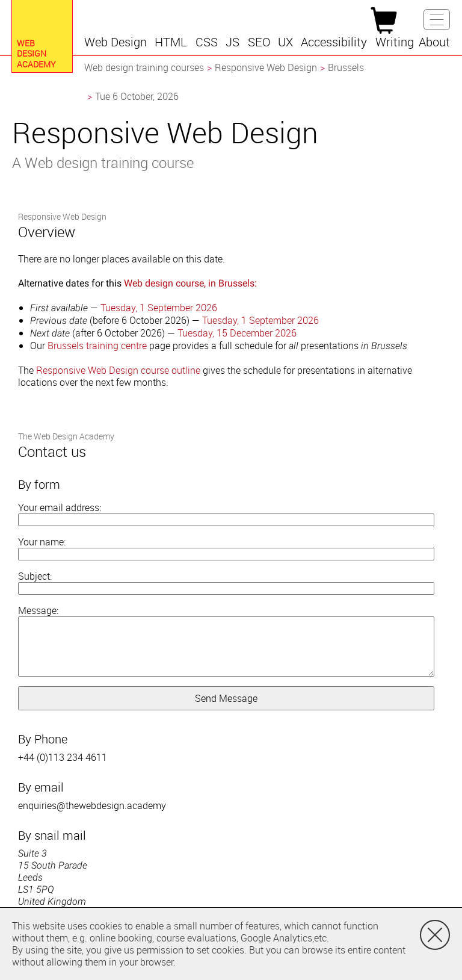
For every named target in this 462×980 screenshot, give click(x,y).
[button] (117, 42)
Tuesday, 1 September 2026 (159, 308)
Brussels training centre (97, 346)
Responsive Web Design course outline (118, 370)
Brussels (346, 67)
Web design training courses (144, 67)
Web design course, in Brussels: (190, 283)
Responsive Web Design (266, 67)
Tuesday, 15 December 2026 (237, 333)
